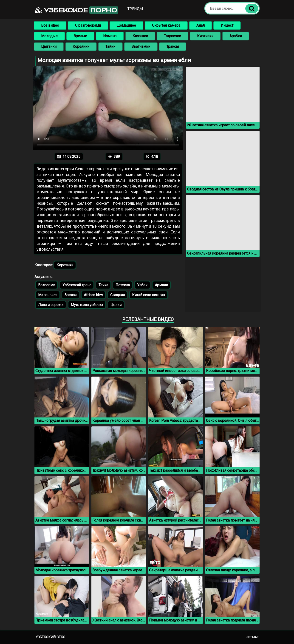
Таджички (172, 36)
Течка (103, 285)
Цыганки (49, 47)
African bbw (93, 295)
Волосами (47, 285)
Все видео (50, 25)
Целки (116, 305)
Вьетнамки (141, 47)
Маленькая (48, 295)
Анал (201, 25)
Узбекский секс (50, 637)
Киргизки (205, 36)
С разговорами (88, 25)
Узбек (142, 285)
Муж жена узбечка (87, 305)
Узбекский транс (77, 285)
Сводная (117, 295)
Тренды (136, 9)
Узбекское (76, 10)
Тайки (110, 47)
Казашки (140, 36)
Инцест (227, 25)
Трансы (173, 47)
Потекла (123, 285)
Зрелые (80, 36)
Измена (110, 36)
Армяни (161, 285)
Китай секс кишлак (149, 295)
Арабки (236, 36)
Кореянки (81, 47)
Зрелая (71, 295)
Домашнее (126, 25)
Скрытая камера (166, 25)
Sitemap (252, 637)
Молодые (49, 36)
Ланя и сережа (51, 305)
